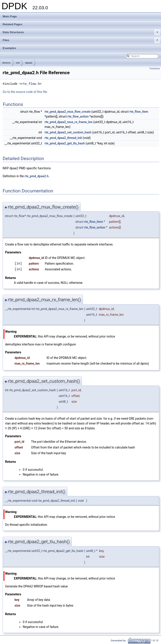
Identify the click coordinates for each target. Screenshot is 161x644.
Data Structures (81, 32)
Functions (155, 69)
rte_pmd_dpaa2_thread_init (63, 138)
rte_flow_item (139, 112)
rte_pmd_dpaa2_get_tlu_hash (65, 143)
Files (81, 40)
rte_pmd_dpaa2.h (37, 176)
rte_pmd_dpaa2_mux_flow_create (68, 112)
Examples (9, 48)
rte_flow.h (30, 84)
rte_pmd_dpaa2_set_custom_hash (68, 132)
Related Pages (12, 24)
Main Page (10, 16)
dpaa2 (29, 63)
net (18, 63)
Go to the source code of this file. (25, 92)
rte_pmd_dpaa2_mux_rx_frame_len (68, 122)
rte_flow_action (78, 116)
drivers (7, 63)
